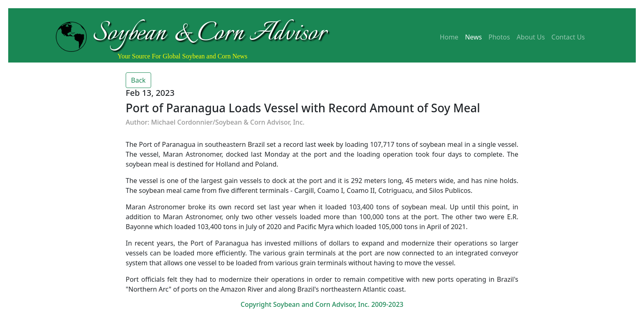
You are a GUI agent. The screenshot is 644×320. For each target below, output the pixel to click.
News (473, 37)
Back (138, 80)
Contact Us (568, 37)
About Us (531, 37)
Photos (499, 37)
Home (449, 37)
